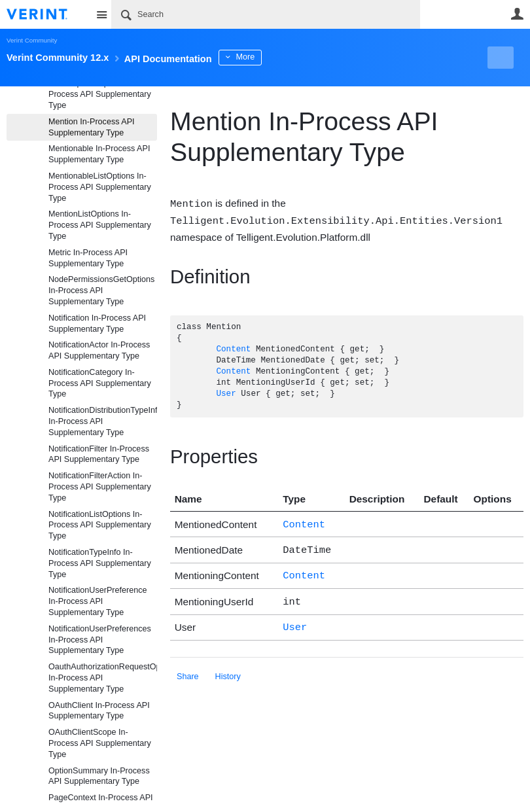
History (228, 669)
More (294, 57)
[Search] (266, 14)
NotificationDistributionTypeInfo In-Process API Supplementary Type (103, 421)
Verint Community (32, 40)
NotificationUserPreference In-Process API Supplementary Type (98, 601)
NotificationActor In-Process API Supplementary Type (99, 350)
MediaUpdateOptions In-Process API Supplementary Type (100, 94)
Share (188, 669)
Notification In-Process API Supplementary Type (97, 324)
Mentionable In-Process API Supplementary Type (99, 154)
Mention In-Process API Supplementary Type (92, 127)
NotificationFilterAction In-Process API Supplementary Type (100, 487)
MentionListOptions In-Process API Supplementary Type (100, 225)
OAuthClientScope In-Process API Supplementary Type (100, 743)
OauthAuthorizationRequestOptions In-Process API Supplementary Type (103, 678)
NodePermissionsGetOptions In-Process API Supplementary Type (101, 291)
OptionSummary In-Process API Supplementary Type (99, 776)
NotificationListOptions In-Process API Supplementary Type (100, 525)
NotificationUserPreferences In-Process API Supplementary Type (100, 640)
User (517, 14)
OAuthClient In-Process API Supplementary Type (99, 711)
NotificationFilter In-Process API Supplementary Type (99, 454)
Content (233, 348)
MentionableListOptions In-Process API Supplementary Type (100, 187)
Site (101, 14)
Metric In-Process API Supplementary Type (88, 258)
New (494, 58)
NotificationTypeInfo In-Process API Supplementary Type (100, 563)
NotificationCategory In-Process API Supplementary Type (100, 383)
